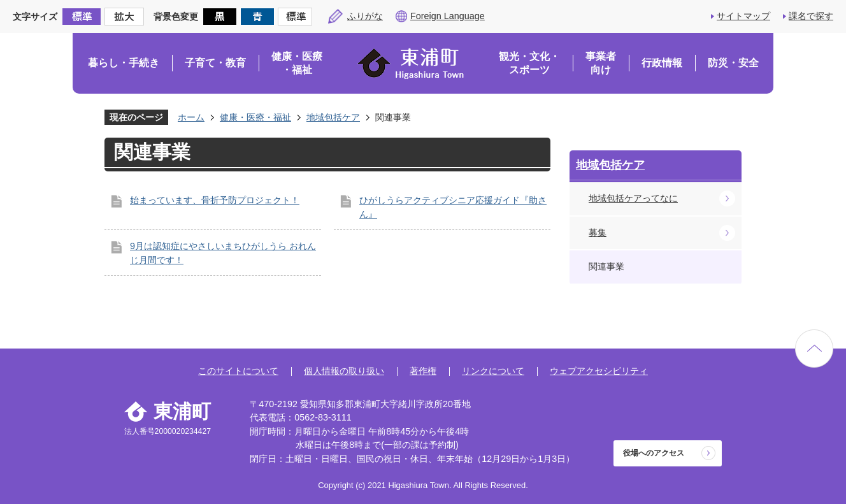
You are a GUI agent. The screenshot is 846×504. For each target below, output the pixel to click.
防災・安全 (733, 63)
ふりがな (365, 16)
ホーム (191, 117)
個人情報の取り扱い (344, 371)
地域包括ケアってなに (633, 198)
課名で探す (811, 16)
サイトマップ (743, 16)
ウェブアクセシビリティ (599, 371)
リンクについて (493, 371)
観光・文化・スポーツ (529, 63)
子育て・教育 (215, 63)
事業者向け (601, 63)
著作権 (423, 371)
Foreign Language (448, 16)
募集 (598, 233)
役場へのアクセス (654, 453)
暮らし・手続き (124, 63)
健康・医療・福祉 (297, 63)
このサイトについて (238, 371)
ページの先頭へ (814, 349)
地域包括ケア (333, 117)
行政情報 (662, 63)
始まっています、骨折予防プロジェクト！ (215, 200)
